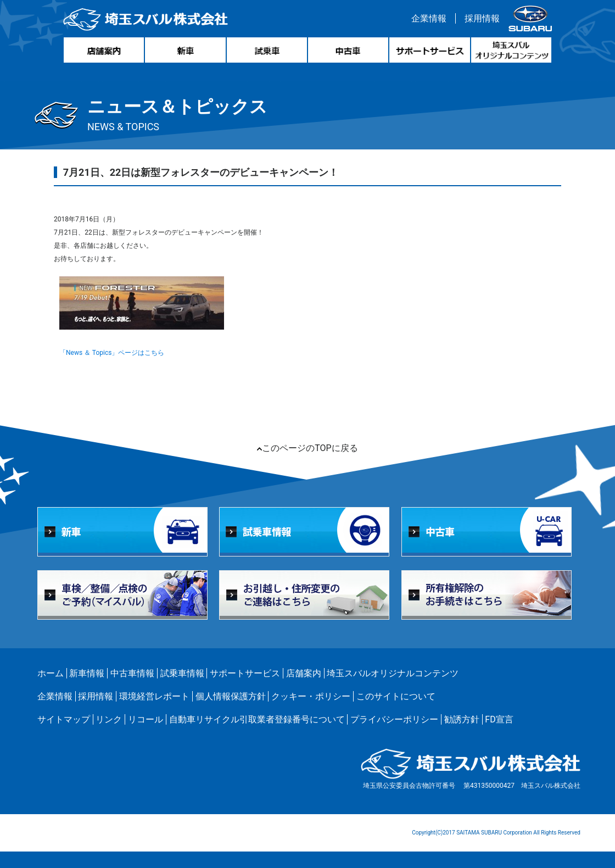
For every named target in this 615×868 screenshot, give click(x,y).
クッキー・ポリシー (311, 696)
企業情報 (429, 18)
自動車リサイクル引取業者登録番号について (257, 719)
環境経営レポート (154, 696)
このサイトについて (396, 696)
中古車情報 (132, 673)
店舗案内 (304, 673)
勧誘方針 (462, 719)
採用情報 (482, 18)
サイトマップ (64, 719)
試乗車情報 (182, 673)
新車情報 (87, 673)
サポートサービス (245, 673)
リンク (109, 719)
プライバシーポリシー (394, 719)
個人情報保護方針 (231, 696)
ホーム (51, 673)
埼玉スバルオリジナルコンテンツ (393, 673)
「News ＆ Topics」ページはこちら (112, 353)
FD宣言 (499, 719)
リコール (146, 719)
